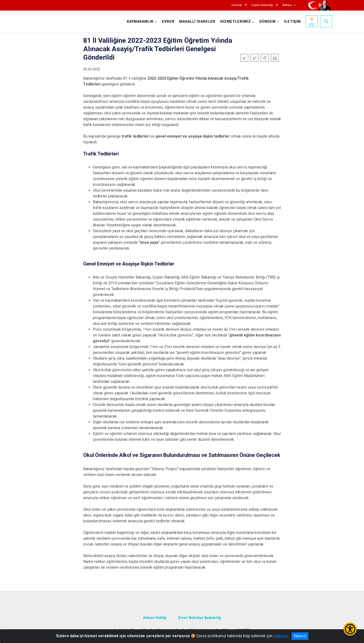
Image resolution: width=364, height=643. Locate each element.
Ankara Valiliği (155, 618)
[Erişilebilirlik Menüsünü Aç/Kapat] (350, 629)
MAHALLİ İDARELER (197, 22)
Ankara (287, 5)
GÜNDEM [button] (268, 22)
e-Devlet (237, 5)
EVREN (168, 22)
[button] (265, 58)
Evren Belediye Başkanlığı (200, 618)
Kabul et (300, 636)
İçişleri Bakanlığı (262, 5)
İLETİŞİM (292, 22)
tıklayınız (281, 636)
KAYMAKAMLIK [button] (140, 22)
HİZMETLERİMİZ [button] (236, 22)
